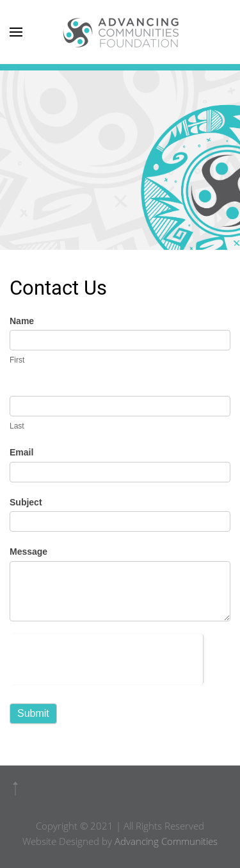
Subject (26, 502)
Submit (33, 713)
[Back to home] (120, 32)
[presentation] (106, 659)
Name (22, 321)
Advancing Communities (166, 841)
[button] (15, 789)
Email (21, 452)
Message (28, 552)
